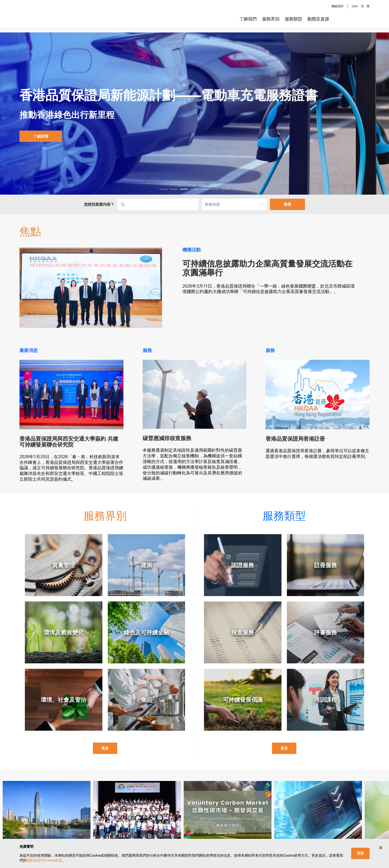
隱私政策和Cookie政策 (44, 860)
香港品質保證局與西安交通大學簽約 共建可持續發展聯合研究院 (69, 442)
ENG (355, 6)
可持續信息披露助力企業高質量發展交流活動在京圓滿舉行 (267, 268)
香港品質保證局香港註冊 (295, 439)
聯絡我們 (333, 7)
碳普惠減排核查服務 (167, 438)
